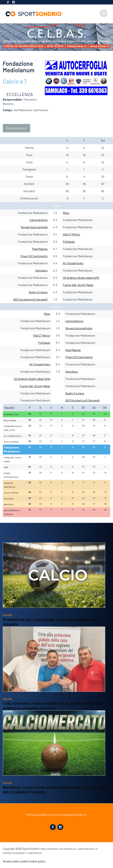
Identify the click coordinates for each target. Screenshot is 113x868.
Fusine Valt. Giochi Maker (78, 285)
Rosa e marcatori (16, 128)
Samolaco (41, 270)
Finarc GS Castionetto (34, 256)
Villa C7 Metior (71, 234)
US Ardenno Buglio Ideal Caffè (81, 278)
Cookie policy (37, 861)
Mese (66, 213)
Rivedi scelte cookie (15, 861)
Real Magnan (40, 249)
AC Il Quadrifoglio (73, 263)
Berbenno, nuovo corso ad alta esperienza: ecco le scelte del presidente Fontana (55, 796)
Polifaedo (69, 242)
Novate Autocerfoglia (34, 227)
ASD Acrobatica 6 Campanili (30, 299)
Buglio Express (38, 292)
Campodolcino (39, 220)
